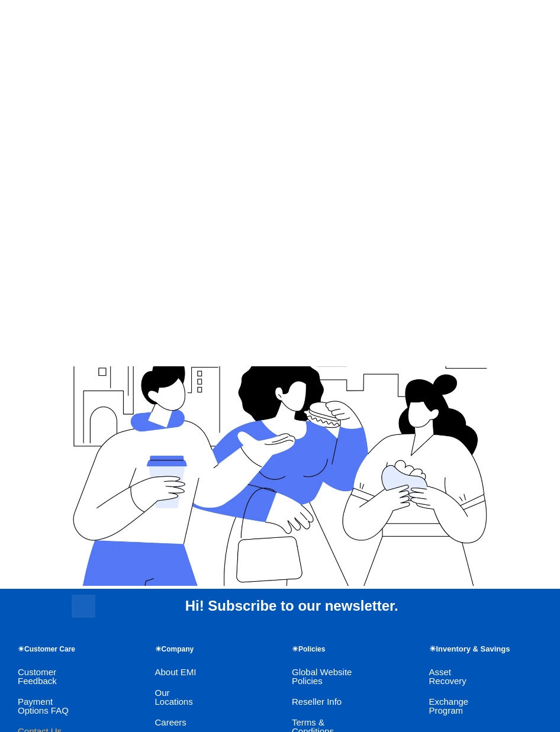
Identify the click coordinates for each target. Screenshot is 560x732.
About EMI (176, 672)
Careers (171, 722)
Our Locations (174, 697)
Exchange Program (449, 706)
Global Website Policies (322, 676)
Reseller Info (317, 702)
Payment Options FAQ (43, 706)
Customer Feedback (37, 676)
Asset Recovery (448, 676)
